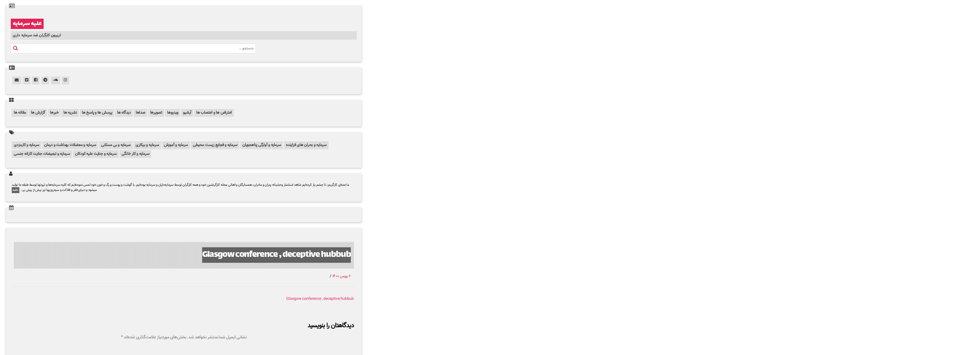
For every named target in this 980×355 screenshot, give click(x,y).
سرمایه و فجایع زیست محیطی (215, 145)
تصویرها (156, 113)
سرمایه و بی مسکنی (116, 145)
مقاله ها (20, 113)
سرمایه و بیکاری (147, 145)
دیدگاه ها (124, 113)
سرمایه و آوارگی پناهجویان (262, 145)
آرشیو (187, 113)
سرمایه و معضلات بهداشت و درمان (70, 145)
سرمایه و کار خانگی (135, 154)
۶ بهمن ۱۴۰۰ (342, 276)
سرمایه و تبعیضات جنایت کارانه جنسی (42, 154)
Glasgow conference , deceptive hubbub (277, 255)
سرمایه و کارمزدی (26, 145)
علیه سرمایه (27, 24)
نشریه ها (70, 113)
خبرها (54, 113)
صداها (141, 113)
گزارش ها (38, 113)
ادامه (16, 190)
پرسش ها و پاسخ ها (97, 113)
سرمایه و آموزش (176, 145)
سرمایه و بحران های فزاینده (306, 145)
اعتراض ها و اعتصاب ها (214, 113)
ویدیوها (173, 113)
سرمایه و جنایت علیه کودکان (96, 154)
